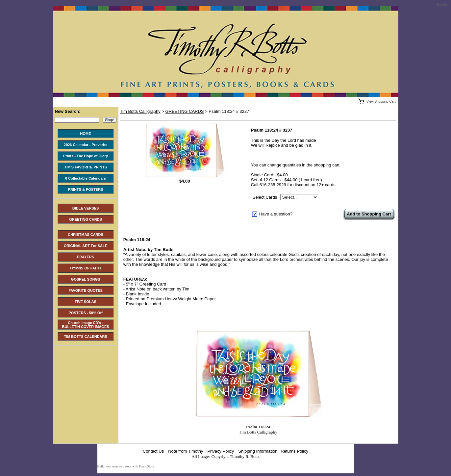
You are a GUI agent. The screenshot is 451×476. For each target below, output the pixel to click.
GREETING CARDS (185, 111)
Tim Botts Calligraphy (140, 111)
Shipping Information (258, 451)
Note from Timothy (186, 451)
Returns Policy (294, 451)
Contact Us (153, 451)
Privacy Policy (221, 451)
